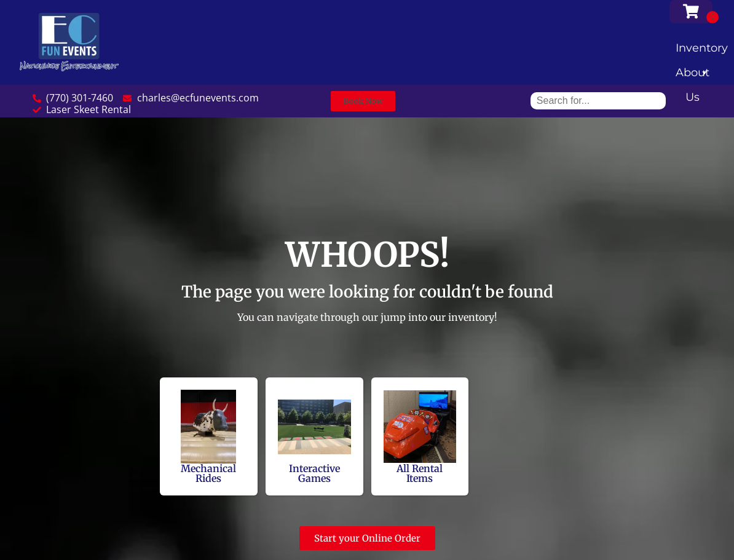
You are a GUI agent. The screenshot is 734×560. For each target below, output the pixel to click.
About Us (693, 75)
